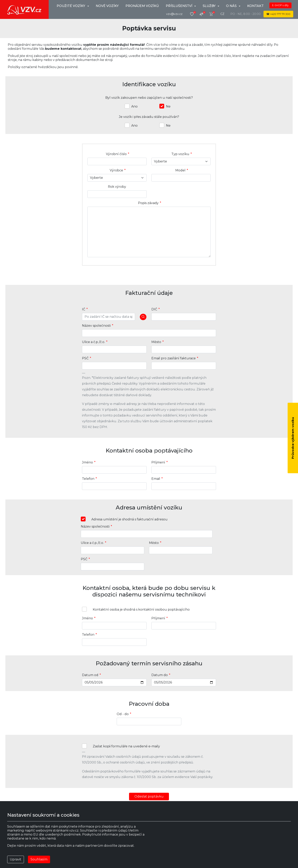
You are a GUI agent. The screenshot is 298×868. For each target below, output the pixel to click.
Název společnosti (96, 326)
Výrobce (116, 170)
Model (180, 170)
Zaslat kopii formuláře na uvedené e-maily (126, 746)
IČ (84, 309)
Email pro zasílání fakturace (174, 358)
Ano (134, 106)
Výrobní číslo (116, 154)
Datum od (90, 675)
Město (156, 342)
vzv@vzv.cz (174, 14)
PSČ (85, 358)
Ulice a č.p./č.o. (93, 342)
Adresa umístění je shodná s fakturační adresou (129, 519)
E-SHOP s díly (280, 5)
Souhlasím (39, 859)
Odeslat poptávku (149, 796)
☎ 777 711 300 (278, 14)
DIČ (154, 309)
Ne (168, 106)
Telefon (88, 479)
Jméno (87, 462)
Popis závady (148, 203)
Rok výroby (117, 187)
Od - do (123, 714)
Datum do (160, 675)
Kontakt (255, 6)
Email (156, 479)
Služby (210, 6)
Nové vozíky (107, 6)
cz (222, 14)
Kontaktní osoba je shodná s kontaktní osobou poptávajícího (141, 609)
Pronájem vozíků (142, 6)
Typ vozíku (180, 154)
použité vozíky (71, 6)
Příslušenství (179, 6)
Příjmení (158, 462)
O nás (232, 6)
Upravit (16, 859)
